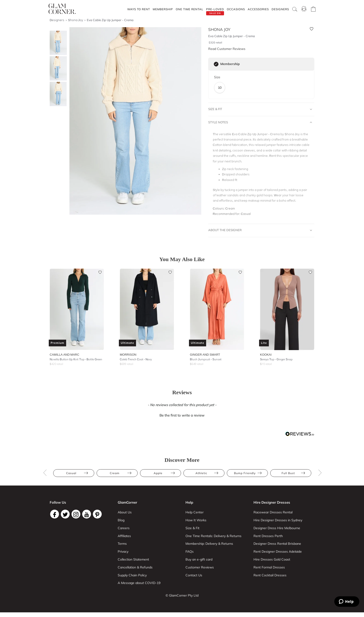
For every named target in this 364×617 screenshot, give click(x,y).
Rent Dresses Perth (268, 536)
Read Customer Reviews (227, 49)
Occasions (236, 9)
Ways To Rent (139, 9)
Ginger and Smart (205, 354)
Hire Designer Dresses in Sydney (278, 520)
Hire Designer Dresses (272, 502)
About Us (125, 512)
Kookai (266, 354)
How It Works (196, 520)
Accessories (258, 9)
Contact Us (194, 575)
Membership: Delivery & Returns (209, 544)
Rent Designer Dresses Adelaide (278, 551)
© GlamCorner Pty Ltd (182, 595)
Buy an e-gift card (199, 559)
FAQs (190, 551)
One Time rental (190, 9)
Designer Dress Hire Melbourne (277, 528)
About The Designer (260, 230)
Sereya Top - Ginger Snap (276, 359)
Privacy (123, 551)
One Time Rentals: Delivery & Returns (213, 536)
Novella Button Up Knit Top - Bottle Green (76, 359)
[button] (182, 415)
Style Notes (260, 122)
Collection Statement (133, 559)
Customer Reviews (200, 567)
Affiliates (124, 536)
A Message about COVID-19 (139, 583)
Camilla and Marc (64, 354)
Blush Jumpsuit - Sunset (206, 359)
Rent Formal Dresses (269, 567)
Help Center (195, 512)
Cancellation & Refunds (135, 567)
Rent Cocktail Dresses (270, 575)
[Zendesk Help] (347, 602)
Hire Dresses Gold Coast (272, 559)
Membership (163, 9)
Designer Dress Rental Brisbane (277, 544)
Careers (124, 528)
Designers (280, 9)
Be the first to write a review (182, 415)
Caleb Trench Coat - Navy (136, 359)
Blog (121, 520)
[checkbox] (216, 64)
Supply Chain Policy (132, 575)
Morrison (128, 354)
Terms (122, 544)
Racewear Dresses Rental (273, 512)
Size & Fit (260, 109)
